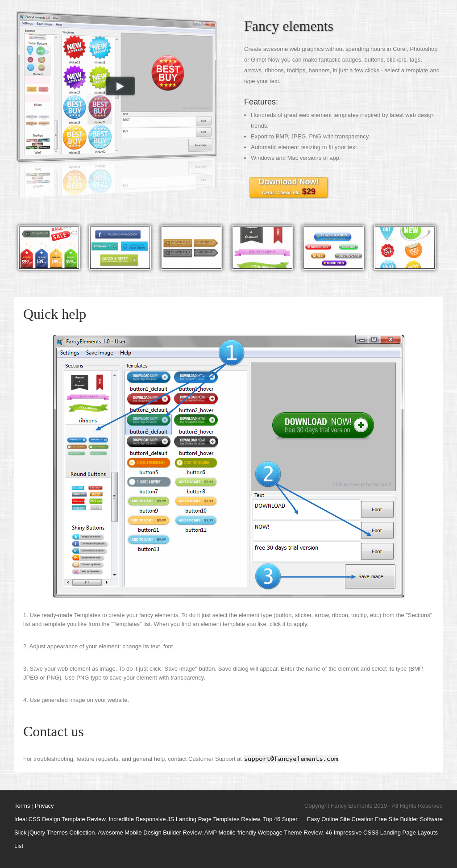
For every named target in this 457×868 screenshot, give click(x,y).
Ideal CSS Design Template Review (60, 819)
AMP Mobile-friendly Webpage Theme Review (263, 833)
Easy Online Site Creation (340, 819)
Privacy (44, 806)
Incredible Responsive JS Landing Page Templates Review (185, 819)
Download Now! (289, 187)
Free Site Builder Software (409, 819)
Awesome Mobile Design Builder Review (150, 833)
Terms (22, 806)
